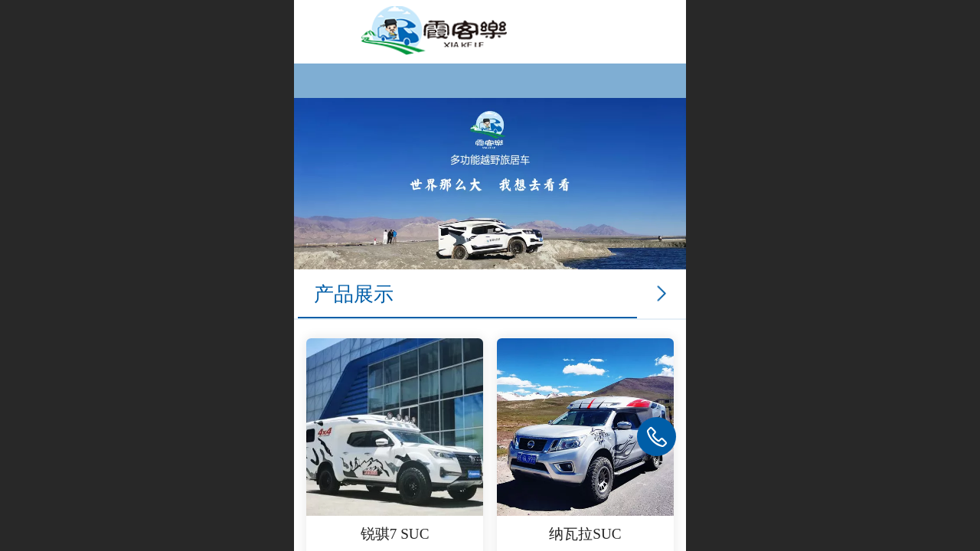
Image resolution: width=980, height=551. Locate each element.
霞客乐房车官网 (563, 30)
